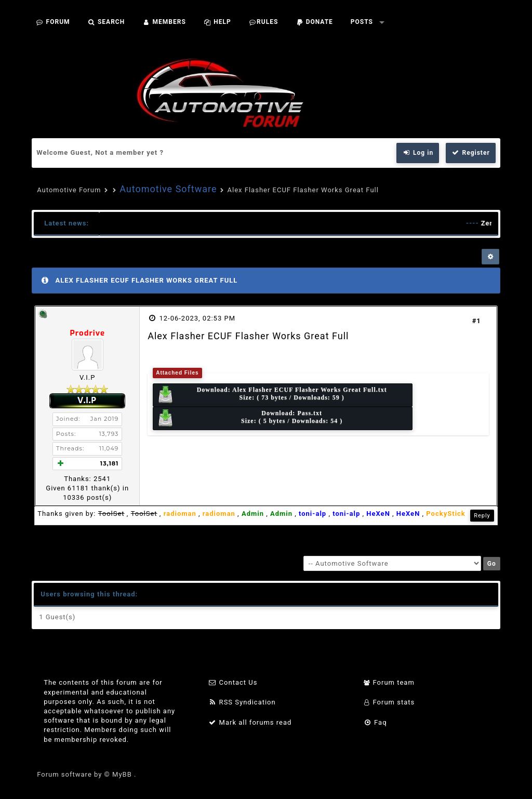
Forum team (389, 682)
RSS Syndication (242, 702)
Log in (418, 153)
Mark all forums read (250, 722)
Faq (375, 722)
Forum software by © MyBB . (87, 774)
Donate (314, 22)
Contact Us (233, 682)
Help (217, 22)
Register (471, 153)
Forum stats (389, 702)
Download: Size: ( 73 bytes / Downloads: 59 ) (272, 395)
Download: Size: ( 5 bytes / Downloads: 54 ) (249, 418)
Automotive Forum (69, 190)
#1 (477, 321)
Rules (264, 22)
